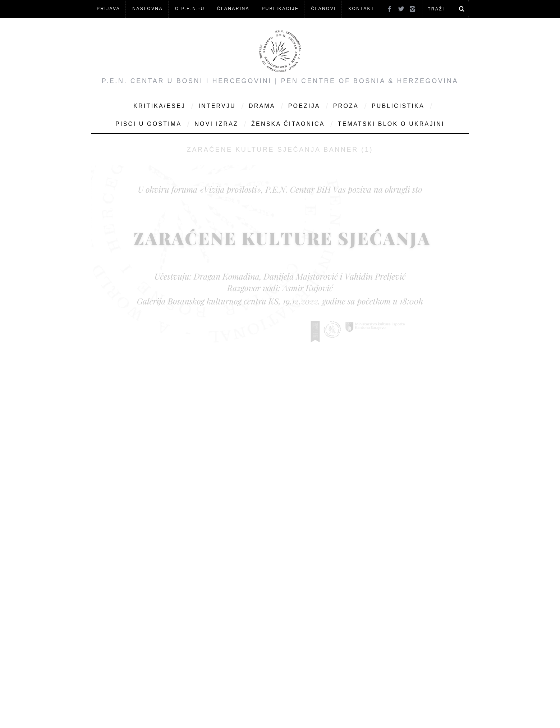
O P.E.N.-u (190, 9)
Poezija (304, 106)
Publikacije (280, 9)
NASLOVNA (148, 9)
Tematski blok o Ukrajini (391, 124)
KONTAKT (361, 9)
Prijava (108, 9)
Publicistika (398, 106)
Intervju (217, 106)
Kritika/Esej (159, 106)
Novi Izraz (216, 124)
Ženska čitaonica (288, 124)
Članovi (323, 9)
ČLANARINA (233, 9)
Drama (262, 106)
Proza (346, 106)
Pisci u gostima (148, 124)
